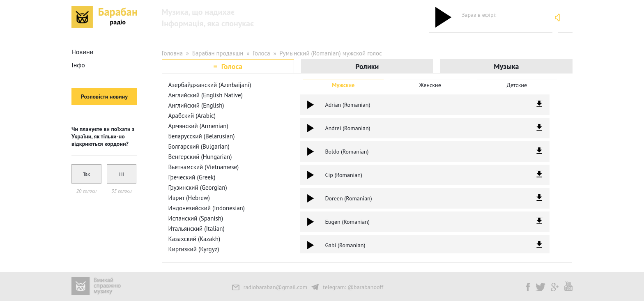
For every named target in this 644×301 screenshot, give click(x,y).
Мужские (343, 85)
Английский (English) (196, 105)
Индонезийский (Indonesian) (207, 208)
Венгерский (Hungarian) (200, 157)
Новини (82, 52)
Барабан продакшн (218, 53)
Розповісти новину (104, 97)
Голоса (261, 53)
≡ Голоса (228, 66)
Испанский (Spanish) (196, 218)
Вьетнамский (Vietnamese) (204, 167)
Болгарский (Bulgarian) (199, 146)
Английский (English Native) (206, 95)
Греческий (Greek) (192, 177)
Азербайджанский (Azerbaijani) (210, 85)
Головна (172, 53)
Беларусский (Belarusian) (202, 136)
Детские (517, 85)
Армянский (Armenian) (198, 126)
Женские (430, 85)
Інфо (78, 65)
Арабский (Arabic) (192, 116)
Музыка (506, 66)
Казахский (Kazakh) (194, 239)
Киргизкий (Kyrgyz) (194, 249)
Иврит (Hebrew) (189, 198)
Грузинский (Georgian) (198, 187)
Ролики (367, 66)
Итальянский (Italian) (197, 229)
